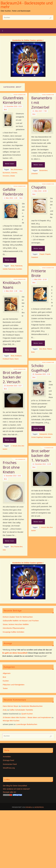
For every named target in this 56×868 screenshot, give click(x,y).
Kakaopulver (36, 440)
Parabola (29, 807)
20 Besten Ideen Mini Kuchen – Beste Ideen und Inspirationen (27, 717)
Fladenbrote (19, 280)
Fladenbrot (28, 260)
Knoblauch (18, 370)
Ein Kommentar (20, 484)
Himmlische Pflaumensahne (14, 628)
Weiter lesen (10, 164)
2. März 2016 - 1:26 (11, 212)
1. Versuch (36, 540)
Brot (5, 110)
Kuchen (6, 681)
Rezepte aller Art (10, 792)
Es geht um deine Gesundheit (15, 653)
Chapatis (32, 190)
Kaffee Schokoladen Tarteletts (21, 710)
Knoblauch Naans (12, 299)
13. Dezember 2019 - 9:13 (13, 106)
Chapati (35, 257)
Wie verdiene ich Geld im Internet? (17, 789)
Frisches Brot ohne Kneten (11, 492)
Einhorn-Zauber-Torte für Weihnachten (18, 617)
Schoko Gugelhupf (33, 374)
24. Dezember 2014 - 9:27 (13, 402)
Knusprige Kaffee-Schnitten (14, 632)
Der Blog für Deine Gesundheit (15, 786)
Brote (13, 280)
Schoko (43, 440)
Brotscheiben (18, 170)
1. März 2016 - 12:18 (33, 285)
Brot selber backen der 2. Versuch (12, 393)
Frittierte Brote (32, 279)
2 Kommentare (42, 460)
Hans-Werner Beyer (11, 706)
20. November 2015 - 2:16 (34, 380)
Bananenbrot (36, 182)
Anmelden (7, 757)
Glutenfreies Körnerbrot (13, 100)
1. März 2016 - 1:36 (11, 306)
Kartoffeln (19, 283)
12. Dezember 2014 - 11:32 (35, 476)
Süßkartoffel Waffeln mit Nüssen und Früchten (21, 621)
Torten (5, 688)
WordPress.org (9, 768)
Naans (17, 374)
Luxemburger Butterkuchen (27, 724)
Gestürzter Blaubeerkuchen (32, 706)
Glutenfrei (14, 173)
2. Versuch (14, 462)
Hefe (4, 575)
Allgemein (7, 673)
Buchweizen (7, 173)
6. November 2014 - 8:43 (12, 501)
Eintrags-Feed (9, 760)
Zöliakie (12, 176)
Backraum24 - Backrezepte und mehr (27, 5)
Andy (5, 710)
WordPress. (39, 807)
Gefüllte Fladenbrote (13, 205)
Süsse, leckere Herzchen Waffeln (16, 624)
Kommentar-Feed (10, 764)
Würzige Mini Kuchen (11, 721)
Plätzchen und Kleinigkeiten (14, 685)
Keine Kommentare (20, 95)
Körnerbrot (6, 176)
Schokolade (40, 444)
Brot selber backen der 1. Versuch (34, 468)
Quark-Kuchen (27, 714)
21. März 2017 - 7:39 (33, 123)
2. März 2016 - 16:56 (33, 194)
